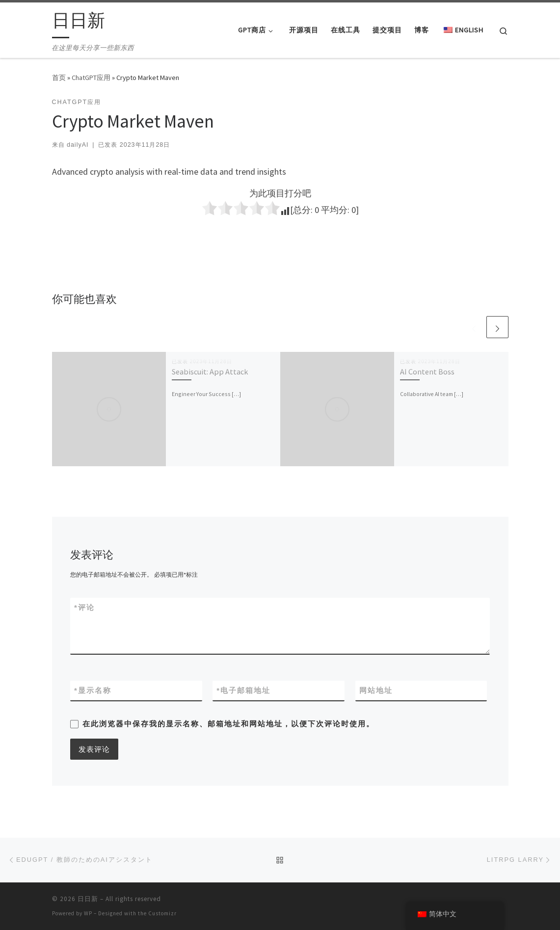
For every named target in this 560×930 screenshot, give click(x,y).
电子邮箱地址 (243, 690)
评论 (84, 607)
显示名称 (93, 690)
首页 (59, 78)
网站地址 (376, 690)
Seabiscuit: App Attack (210, 372)
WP (88, 913)
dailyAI (78, 145)
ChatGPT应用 (91, 78)
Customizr (162, 913)
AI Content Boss (427, 372)
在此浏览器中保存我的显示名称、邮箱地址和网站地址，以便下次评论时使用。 (228, 724)
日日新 (88, 899)
